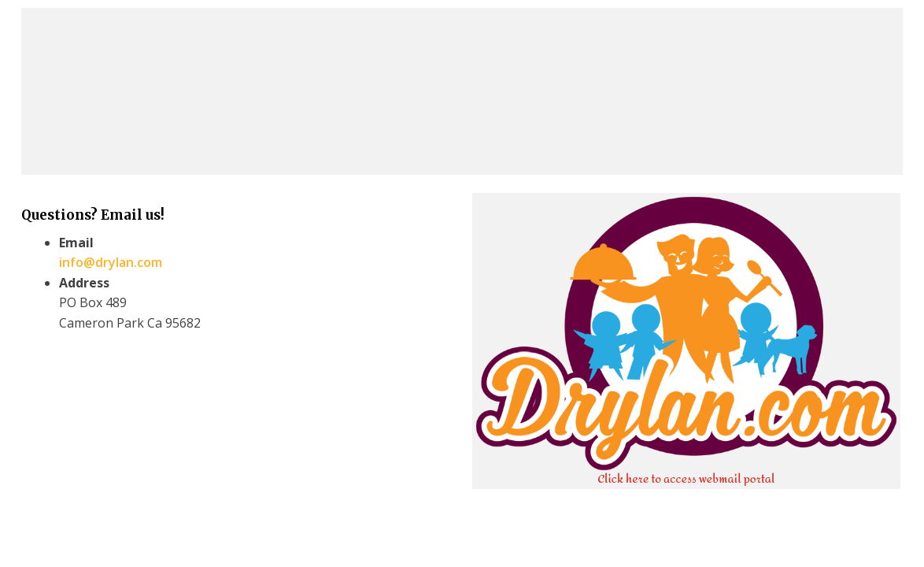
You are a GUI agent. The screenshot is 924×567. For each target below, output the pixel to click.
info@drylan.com (111, 262)
